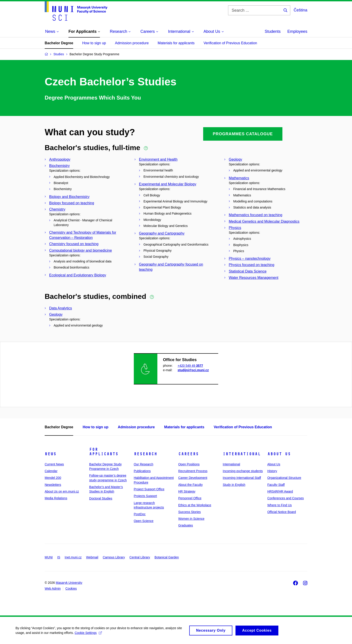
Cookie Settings (89, 634)
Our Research (144, 464)
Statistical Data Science (248, 271)
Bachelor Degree (59, 43)
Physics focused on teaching (252, 265)
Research (145, 454)
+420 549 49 (190, 366)
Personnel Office (190, 498)
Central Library (140, 557)
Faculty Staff (276, 485)
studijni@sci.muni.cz (193, 370)
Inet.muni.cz (73, 557)
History (272, 471)
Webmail (92, 557)
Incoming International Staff (242, 478)
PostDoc (140, 514)
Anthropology (60, 159)
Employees (297, 31)
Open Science (144, 521)
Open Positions (189, 464)
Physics (235, 228)
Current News (54, 464)
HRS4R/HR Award (280, 491)
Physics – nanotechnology (250, 259)
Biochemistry (59, 166)
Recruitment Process (193, 471)
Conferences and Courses (286, 498)
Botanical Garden (167, 557)
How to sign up (94, 43)
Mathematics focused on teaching (255, 215)
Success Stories (189, 512)
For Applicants (104, 452)
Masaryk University (69, 583)
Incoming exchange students (243, 471)
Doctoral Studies (101, 498)
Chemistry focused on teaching (74, 244)
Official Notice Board (282, 512)
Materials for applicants (176, 43)
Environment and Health (158, 159)
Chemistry (57, 209)
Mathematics (239, 178)
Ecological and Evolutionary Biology (78, 275)
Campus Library (114, 557)
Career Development (193, 478)
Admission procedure (132, 43)
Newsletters (53, 485)
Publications (142, 471)
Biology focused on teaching (72, 203)
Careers (188, 454)
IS (59, 557)
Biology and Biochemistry (69, 197)
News (51, 454)
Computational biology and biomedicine (80, 250)
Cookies (71, 588)
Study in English (234, 485)
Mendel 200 (53, 478)
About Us (279, 454)
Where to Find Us (280, 505)
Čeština (300, 10)
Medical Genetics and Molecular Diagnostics (264, 221)
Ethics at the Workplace (195, 505)
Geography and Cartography (162, 233)
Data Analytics (60, 308)
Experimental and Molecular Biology (168, 184)
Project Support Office (149, 489)
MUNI (49, 557)
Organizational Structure (284, 478)
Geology (235, 159)
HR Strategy (187, 491)
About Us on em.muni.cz (62, 491)
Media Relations (56, 498)
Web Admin (53, 588)
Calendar (51, 471)
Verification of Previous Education (230, 43)
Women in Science (191, 519)
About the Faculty (190, 485)
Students (273, 31)
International (242, 454)
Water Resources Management (254, 278)
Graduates (186, 525)
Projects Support (145, 496)
